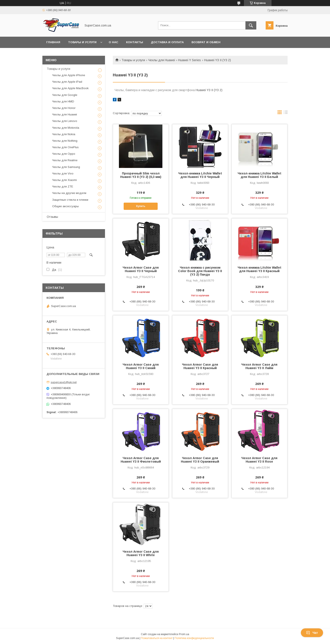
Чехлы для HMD (63, 101)
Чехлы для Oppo (64, 154)
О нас (113, 42)
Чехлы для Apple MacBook (70, 88)
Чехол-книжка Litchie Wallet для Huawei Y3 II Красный (259, 269)
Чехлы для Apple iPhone (69, 75)
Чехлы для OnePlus (65, 147)
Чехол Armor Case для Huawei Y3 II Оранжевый (200, 460)
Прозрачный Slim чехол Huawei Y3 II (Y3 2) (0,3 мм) (141, 175)
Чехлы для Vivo (63, 173)
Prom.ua (184, 634)
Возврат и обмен (206, 42)
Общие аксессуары (65, 206)
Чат (312, 633)
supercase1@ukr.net (64, 382)
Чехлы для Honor (64, 108)
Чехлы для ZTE (63, 186)
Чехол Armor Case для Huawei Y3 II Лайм (259, 366)
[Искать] (251, 25)
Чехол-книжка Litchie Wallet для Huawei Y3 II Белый (259, 175)
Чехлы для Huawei (162, 60)
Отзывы (52, 217)
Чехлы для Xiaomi (64, 180)
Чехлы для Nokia (64, 134)
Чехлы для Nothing (65, 141)
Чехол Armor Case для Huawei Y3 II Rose (259, 460)
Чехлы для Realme (65, 160)
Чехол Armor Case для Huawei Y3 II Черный (141, 269)
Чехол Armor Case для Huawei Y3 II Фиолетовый (141, 460)
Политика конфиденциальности (194, 638)
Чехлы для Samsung (66, 167)
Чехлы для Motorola (66, 128)
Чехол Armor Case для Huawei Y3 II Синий (141, 366)
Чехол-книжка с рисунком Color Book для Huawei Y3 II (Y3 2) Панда (200, 271)
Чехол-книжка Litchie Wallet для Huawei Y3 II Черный (200, 175)
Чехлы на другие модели (69, 193)
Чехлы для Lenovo (65, 121)
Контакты (135, 42)
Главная (53, 42)
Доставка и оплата (167, 42)
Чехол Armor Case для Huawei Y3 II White (141, 553)
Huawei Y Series (189, 60)
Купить (141, 206)
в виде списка (286, 113)
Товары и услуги (82, 42)
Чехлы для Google (65, 95)
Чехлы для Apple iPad (67, 82)
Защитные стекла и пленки (70, 200)
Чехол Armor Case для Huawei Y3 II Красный (200, 366)
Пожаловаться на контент (157, 638)
